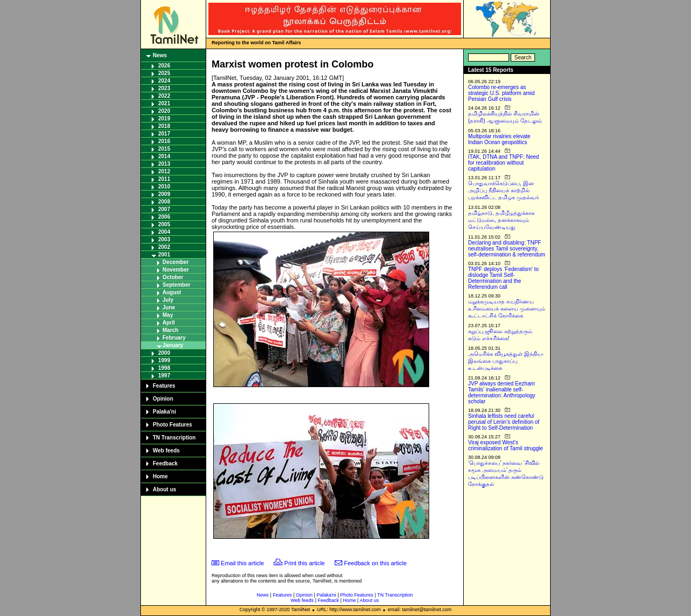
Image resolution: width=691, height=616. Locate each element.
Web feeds (166, 451)
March (170, 330)
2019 (164, 119)
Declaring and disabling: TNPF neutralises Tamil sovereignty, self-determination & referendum (507, 249)
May (168, 315)
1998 (164, 368)
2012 (164, 171)
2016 (164, 141)
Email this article (242, 563)
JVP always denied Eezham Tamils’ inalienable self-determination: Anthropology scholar (502, 392)
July (168, 300)
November (176, 270)
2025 (164, 73)
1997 (164, 375)
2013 (164, 164)
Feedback (165, 463)
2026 (164, 66)
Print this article (305, 563)
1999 (164, 360)
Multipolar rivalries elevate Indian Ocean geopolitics (499, 139)
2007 (164, 209)
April (169, 323)
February (174, 338)
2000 (164, 353)
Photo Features (172, 425)
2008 (164, 202)
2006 (164, 217)
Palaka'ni (164, 412)
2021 (164, 103)
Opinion (163, 399)
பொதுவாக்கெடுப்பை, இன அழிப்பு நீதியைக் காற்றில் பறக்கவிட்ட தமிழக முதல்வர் (503, 190)
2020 (164, 111)
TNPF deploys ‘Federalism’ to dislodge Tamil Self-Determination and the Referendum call (503, 278)
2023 (164, 88)
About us (164, 489)
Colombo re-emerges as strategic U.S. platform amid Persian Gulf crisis (501, 93)
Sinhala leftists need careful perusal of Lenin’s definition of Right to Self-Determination (504, 422)
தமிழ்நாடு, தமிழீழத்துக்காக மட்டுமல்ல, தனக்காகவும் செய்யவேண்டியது (501, 220)
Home (160, 476)
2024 (164, 81)
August (172, 292)
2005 (164, 224)
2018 (164, 126)
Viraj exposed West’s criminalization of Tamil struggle (506, 445)
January (173, 345)
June (169, 307)
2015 (164, 149)
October (173, 277)
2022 (164, 96)
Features (164, 386)
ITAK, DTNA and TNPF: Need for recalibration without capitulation (503, 163)
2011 (164, 179)
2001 (164, 255)
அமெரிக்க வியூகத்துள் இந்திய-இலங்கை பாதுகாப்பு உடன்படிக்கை (506, 361)
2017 (164, 134)
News (160, 55)
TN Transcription (174, 438)
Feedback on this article (375, 563)
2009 (164, 194)
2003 (164, 239)
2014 (164, 156)
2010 (164, 187)
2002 (164, 247)
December (175, 262)
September (177, 285)
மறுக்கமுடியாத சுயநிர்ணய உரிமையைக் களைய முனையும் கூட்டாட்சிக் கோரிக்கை (507, 309)
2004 (164, 232)
